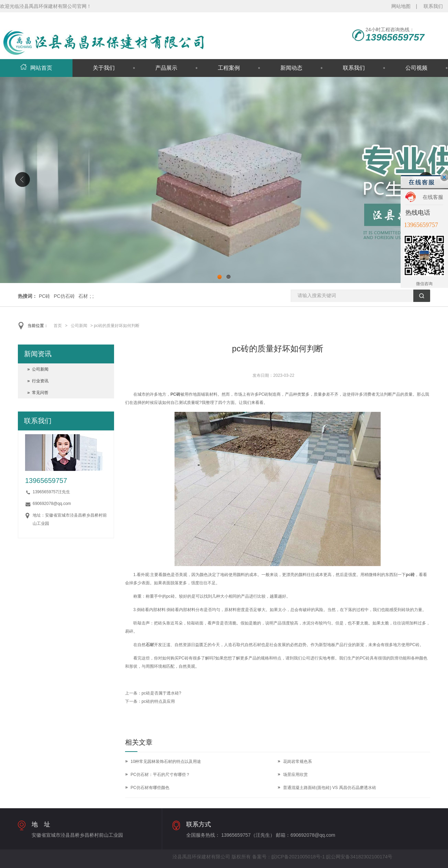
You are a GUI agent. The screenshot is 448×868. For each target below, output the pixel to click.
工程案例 (229, 68)
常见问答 (40, 393)
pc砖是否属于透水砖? (161, 693)
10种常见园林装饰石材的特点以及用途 (166, 762)
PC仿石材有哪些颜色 (150, 788)
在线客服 (433, 197)
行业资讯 (40, 381)
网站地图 (401, 6)
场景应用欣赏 (295, 775)
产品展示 (166, 68)
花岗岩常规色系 (298, 762)
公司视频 (416, 68)
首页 (58, 326)
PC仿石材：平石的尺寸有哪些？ (160, 775)
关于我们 (104, 68)
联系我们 (433, 6)
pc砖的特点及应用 (158, 701)
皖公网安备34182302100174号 (359, 857)
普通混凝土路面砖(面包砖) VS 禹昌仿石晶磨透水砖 (330, 788)
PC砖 (44, 296)
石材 (83, 296)
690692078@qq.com (52, 504)
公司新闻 (79, 326)
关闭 (444, 177)
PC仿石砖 (64, 296)
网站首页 (36, 68)
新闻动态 (291, 68)
